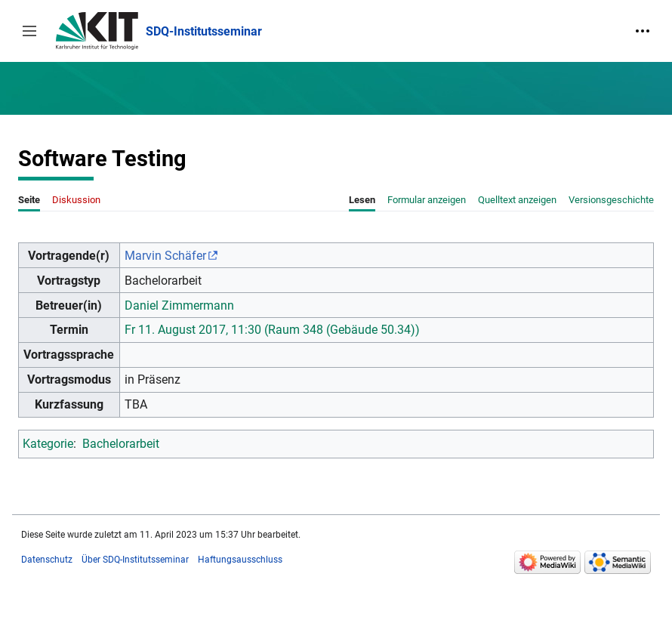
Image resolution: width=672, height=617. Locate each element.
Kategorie (48, 444)
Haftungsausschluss (240, 560)
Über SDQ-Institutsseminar (135, 560)
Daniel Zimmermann (179, 305)
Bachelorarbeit (121, 444)
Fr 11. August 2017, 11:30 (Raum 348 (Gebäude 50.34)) (272, 330)
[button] (29, 31)
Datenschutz (47, 560)
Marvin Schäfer (165, 256)
